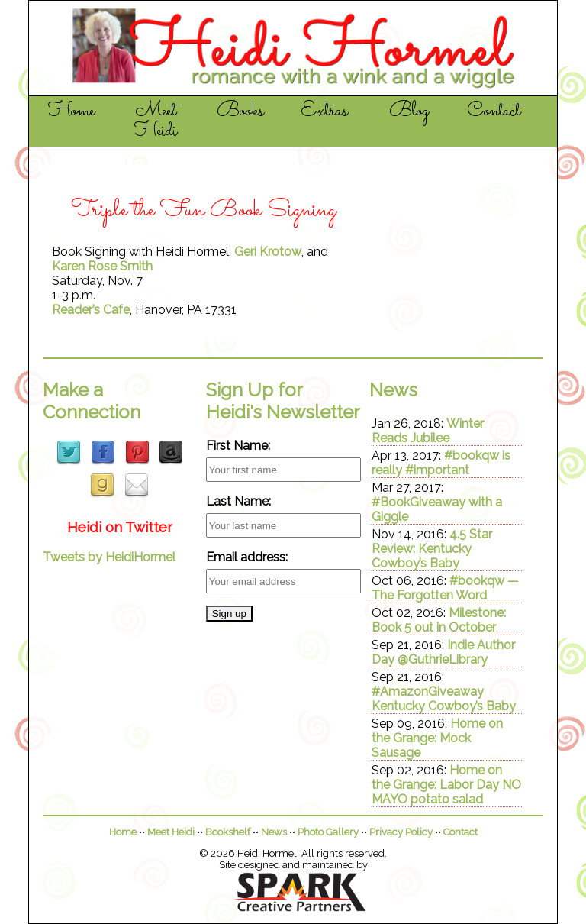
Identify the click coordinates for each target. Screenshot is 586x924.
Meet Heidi (156, 121)
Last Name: (238, 501)
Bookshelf (228, 832)
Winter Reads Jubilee (428, 431)
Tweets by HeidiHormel (109, 557)
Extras (324, 111)
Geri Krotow (268, 252)
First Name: (238, 446)
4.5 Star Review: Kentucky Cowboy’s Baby (432, 549)
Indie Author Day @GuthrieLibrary (443, 652)
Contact (494, 111)
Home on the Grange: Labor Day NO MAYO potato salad (446, 785)
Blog (409, 111)
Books (240, 111)
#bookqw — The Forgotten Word (445, 588)
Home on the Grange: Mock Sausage (437, 738)
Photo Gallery (328, 832)
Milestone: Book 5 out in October (439, 620)
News (274, 832)
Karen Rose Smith (102, 266)
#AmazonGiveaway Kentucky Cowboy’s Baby (444, 699)
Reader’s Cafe (91, 310)
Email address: (247, 557)
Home (71, 111)
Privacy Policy (401, 832)
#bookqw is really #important (441, 463)
